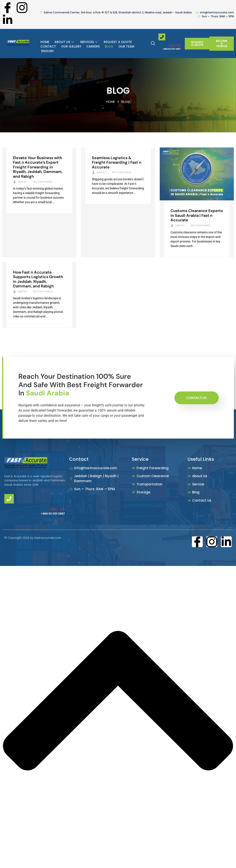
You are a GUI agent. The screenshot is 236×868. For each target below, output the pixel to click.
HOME (45, 42)
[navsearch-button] (155, 44)
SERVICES (89, 42)
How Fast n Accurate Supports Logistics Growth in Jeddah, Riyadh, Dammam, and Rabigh (38, 279)
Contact (48, 46)
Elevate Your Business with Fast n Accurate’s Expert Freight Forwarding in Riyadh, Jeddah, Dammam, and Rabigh (38, 167)
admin (22, 182)
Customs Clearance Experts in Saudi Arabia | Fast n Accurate (197, 215)
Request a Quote (118, 42)
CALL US (174, 45)
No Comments (43, 182)
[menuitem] (47, 51)
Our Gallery (71, 46)
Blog (109, 46)
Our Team (126, 46)
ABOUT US (65, 42)
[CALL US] (162, 37)
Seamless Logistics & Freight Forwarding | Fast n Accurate (117, 162)
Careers (93, 46)
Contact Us (197, 398)
